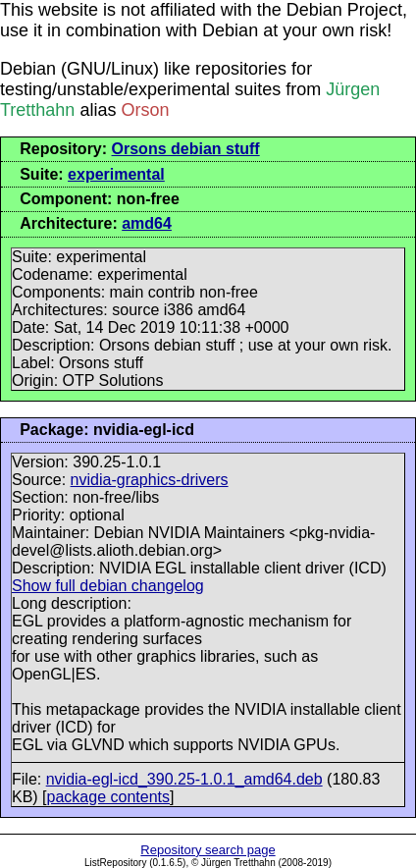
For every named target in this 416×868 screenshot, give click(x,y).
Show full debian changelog (108, 586)
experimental (116, 174)
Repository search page (208, 850)
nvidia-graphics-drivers (150, 480)
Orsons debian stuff (186, 149)
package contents (108, 797)
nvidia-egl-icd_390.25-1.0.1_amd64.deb (184, 779)
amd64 (147, 223)
